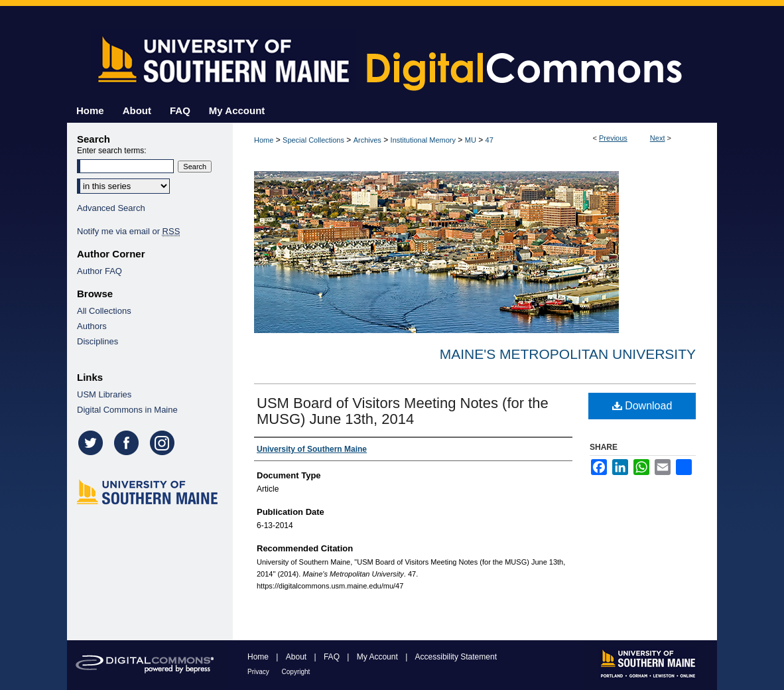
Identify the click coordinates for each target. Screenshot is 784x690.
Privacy (259, 672)
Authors (92, 326)
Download (642, 406)
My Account (378, 657)
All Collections (104, 311)
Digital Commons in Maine (127, 410)
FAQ (333, 657)
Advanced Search (111, 208)
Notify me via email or (128, 231)
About (297, 657)
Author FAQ (99, 271)
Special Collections (313, 140)
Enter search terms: (112, 151)
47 (490, 140)
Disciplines (98, 341)
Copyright (296, 672)
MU (471, 140)
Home (264, 140)
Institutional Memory (423, 140)
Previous (613, 138)
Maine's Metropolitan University (568, 354)
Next (658, 138)
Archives (367, 140)
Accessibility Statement (456, 657)
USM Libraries (104, 394)
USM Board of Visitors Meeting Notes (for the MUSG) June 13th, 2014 (403, 411)
